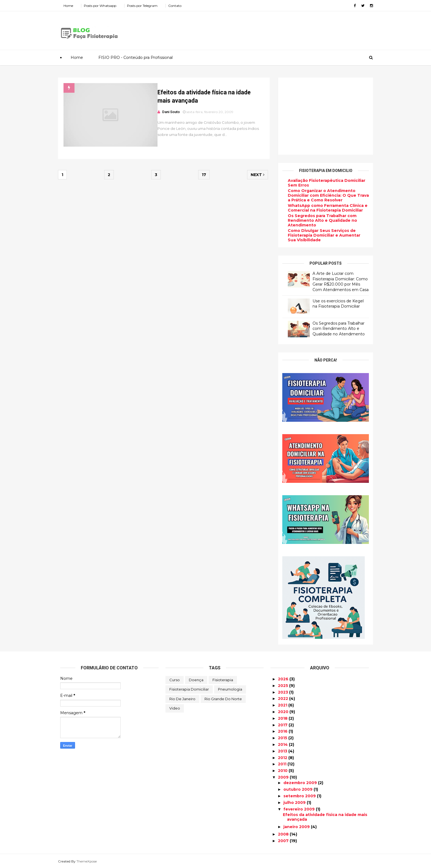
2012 (283, 757)
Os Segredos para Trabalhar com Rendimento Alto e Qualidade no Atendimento (320, 220)
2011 (283, 764)
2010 (283, 771)
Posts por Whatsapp (102, 6)
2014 (283, 744)
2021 (283, 705)
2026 (284, 679)
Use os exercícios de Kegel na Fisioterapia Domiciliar (336, 303)
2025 (284, 686)
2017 (283, 725)
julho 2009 (295, 802)
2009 (284, 777)
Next (256, 176)
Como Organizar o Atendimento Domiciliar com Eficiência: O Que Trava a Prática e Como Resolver (326, 195)
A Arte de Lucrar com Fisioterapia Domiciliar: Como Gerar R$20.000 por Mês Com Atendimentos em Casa (338, 282)
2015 (283, 738)
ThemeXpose (89, 861)
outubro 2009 (299, 789)
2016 (283, 731)
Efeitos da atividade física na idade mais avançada (325, 817)
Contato (177, 6)
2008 (284, 834)
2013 (283, 751)
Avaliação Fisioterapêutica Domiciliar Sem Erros (324, 183)
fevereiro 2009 (300, 809)
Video (175, 708)
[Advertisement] (270, 29)
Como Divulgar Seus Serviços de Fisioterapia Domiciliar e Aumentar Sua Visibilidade (322, 235)
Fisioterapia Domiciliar (189, 689)
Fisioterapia (223, 680)
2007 (284, 841)
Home (71, 6)
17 (203, 176)
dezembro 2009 (301, 783)
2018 (283, 718)
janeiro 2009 (297, 827)
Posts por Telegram (144, 6)
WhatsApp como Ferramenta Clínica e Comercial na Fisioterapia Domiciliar (325, 208)
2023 (284, 692)
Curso (175, 680)
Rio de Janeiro (182, 699)
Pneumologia (230, 689)
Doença (196, 680)
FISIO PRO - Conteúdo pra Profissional (136, 57)
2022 (284, 699)
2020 (284, 712)
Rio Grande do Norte (223, 699)
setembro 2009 (300, 796)
